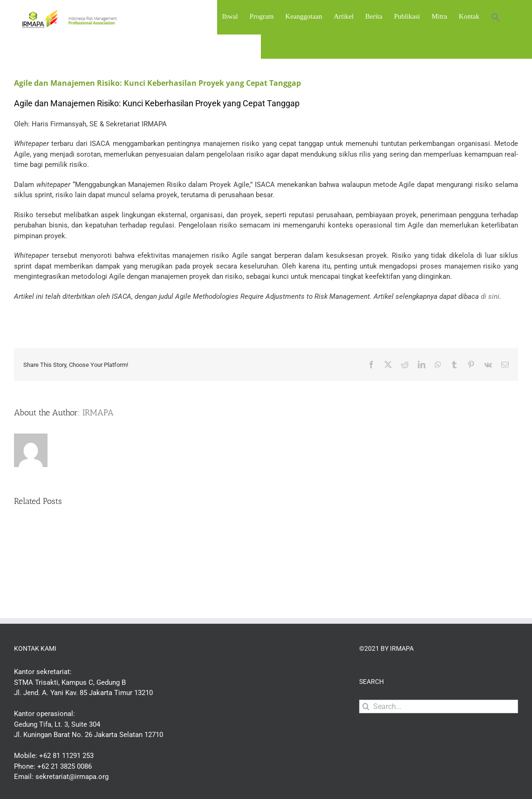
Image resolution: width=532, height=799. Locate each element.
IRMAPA (98, 413)
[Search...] (439, 706)
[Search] (366, 706)
